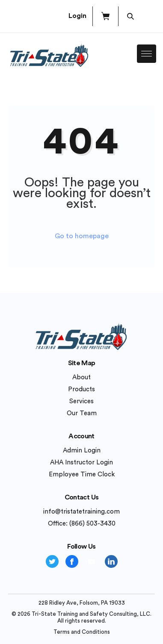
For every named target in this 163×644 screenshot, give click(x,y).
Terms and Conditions (82, 632)
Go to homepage (82, 236)
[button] (105, 16)
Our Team (82, 413)
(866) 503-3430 (92, 524)
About (81, 377)
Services (81, 401)
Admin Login (82, 451)
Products (81, 389)
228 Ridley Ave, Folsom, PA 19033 (82, 603)
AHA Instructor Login (81, 462)
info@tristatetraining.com (81, 512)
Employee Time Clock (82, 474)
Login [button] (77, 16)
